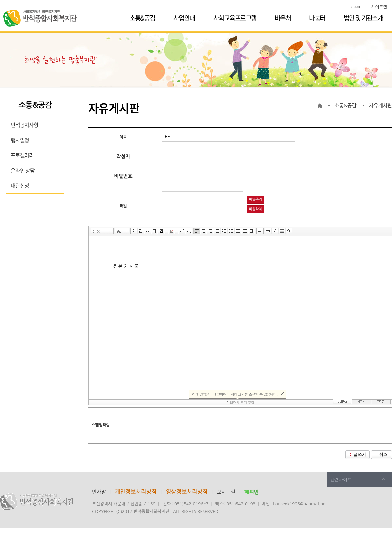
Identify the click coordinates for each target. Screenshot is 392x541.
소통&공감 (142, 18)
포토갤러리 (22, 155)
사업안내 (184, 18)
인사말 (99, 492)
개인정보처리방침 (136, 491)
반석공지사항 (24, 125)
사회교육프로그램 (235, 18)
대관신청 (20, 185)
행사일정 (20, 140)
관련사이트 (341, 479)
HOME (355, 7)
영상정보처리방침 (188, 491)
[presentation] (211, 425)
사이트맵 (379, 7)
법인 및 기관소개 (363, 18)
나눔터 (317, 18)
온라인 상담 (23, 170)
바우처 (283, 18)
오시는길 (226, 492)
